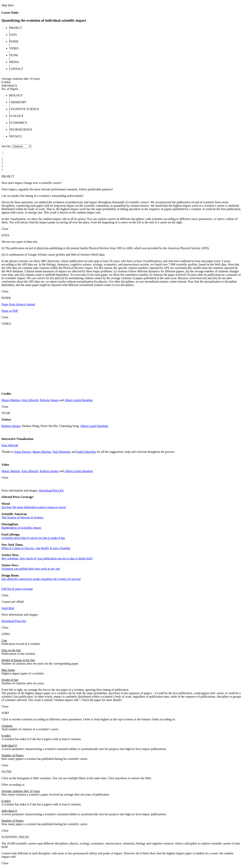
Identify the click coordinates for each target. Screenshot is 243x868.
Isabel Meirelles (86, 452)
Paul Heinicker (62, 452)
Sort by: (6, 146)
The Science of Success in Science (22, 517)
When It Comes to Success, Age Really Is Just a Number (36, 548)
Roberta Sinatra (49, 400)
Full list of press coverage (17, 589)
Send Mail (8, 608)
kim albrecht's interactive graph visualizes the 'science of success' (41, 579)
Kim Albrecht (30, 400)
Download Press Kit (51, 490)
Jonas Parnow (23, 452)
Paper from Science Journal (18, 304)
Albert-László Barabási (79, 400)
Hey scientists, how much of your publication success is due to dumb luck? (47, 558)
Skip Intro (8, 5)
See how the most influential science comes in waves (34, 507)
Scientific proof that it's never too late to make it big (33, 538)
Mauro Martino (11, 400)
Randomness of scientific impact (21, 528)
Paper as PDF (10, 311)
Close (5, 229)
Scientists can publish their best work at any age (31, 569)
